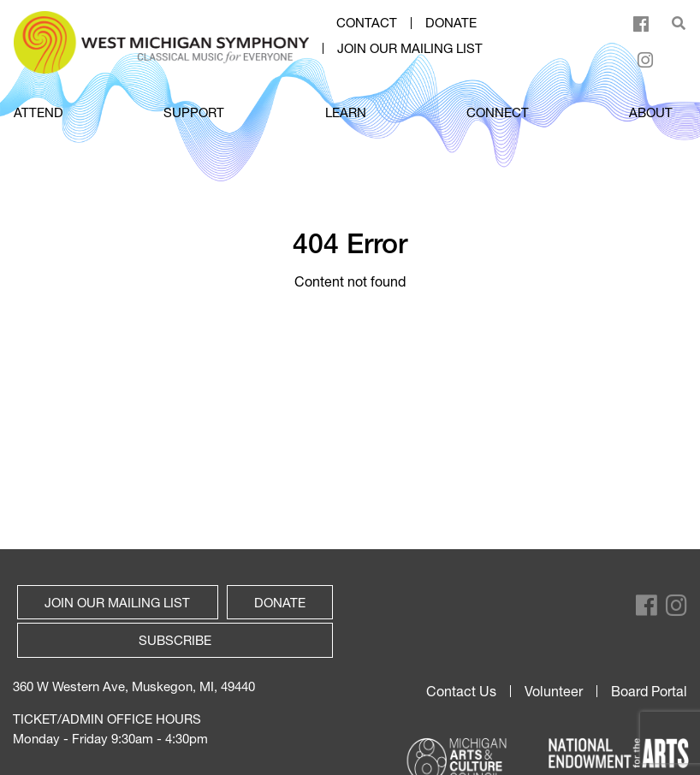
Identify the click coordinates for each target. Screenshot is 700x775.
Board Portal (649, 691)
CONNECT (498, 112)
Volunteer (554, 691)
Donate (451, 23)
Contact (367, 23)
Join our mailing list (410, 49)
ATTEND (39, 112)
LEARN (346, 112)
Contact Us (461, 691)
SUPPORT (194, 112)
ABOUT (651, 112)
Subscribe (175, 640)
